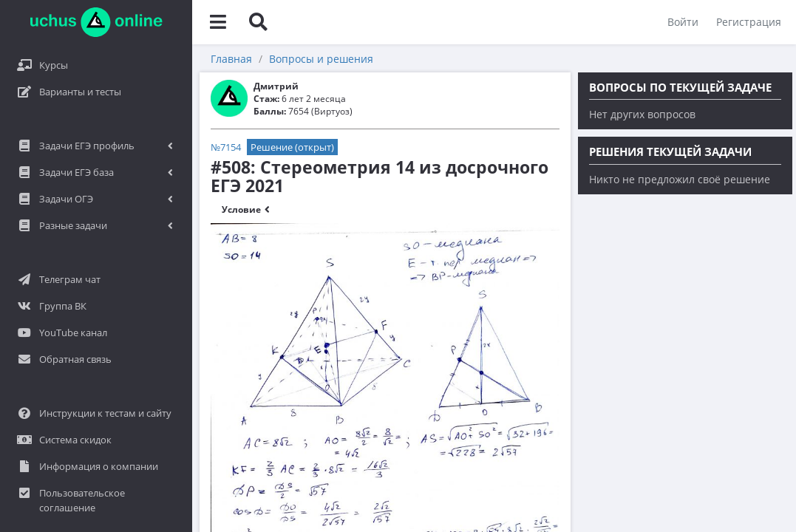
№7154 (226, 147)
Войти (683, 22)
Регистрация (749, 22)
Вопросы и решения (321, 59)
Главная (231, 59)
